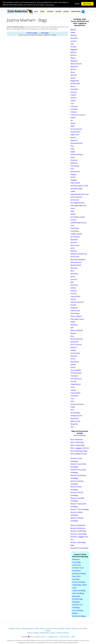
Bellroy (73, 58)
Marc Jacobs (75, 245)
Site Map (11, 628)
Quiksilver (74, 325)
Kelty (72, 211)
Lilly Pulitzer (75, 228)
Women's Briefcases (78, 528)
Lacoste (73, 220)
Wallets (75, 613)
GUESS (73, 177)
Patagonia (74, 308)
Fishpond (74, 160)
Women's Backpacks (78, 525)
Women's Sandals (33, 633)
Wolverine (74, 424)
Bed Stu (73, 55)
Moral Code (75, 257)
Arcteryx (74, 41)
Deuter (73, 123)
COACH (73, 100)
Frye (72, 169)
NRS (72, 282)
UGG (72, 401)
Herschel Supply (76, 188)
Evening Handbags (79, 573)
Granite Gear (75, 171)
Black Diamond (76, 64)
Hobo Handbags (78, 593)
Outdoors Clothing (63, 633)
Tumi (72, 398)
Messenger (76, 596)
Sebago (73, 350)
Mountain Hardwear (78, 259)
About (43, 637)
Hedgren (74, 180)
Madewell (74, 240)
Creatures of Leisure (78, 115)
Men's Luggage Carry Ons (80, 448)
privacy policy (65, 637)
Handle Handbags (79, 582)
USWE (73, 407)
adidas (73, 32)
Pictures (18, 628)
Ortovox (74, 291)
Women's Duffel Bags (78, 531)
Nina (72, 271)
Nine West (74, 274)
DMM (73, 126)
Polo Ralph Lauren (77, 319)
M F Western (75, 237)
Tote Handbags (78, 610)
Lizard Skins (75, 231)
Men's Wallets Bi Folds (79, 454)
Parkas (53, 633)
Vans (72, 410)
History (42, 628)
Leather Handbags (79, 590)
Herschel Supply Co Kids (79, 186)
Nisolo (73, 276)
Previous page (32, 33)
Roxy (72, 336)
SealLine (74, 347)
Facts (37, 628)
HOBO (73, 191)
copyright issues (53, 637)
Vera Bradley (75, 413)
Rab (72, 327)
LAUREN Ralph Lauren (79, 223)
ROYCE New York (77, 339)
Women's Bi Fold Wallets (79, 548)
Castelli (73, 95)
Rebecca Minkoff (77, 330)
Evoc (72, 146)
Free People (75, 166)
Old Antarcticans (28, 628)
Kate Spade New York (78, 205)
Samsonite (74, 342)
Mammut (74, 242)
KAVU (73, 208)
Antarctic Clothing (64, 628)
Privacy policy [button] (50, 5)
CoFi (72, 103)
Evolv (72, 149)
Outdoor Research (77, 302)
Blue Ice (73, 69)
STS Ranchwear (76, 373)
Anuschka (74, 38)
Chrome (73, 98)
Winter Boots (45, 633)
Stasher (73, 364)
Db (72, 120)
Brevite (73, 78)
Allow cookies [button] (87, 4)
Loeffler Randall (76, 234)
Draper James (76, 132)
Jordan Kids (75, 200)
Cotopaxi (74, 112)
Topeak (73, 390)
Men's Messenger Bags (79, 451)
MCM (72, 248)
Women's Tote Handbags (80, 509)
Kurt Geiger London (78, 217)
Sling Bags (76, 602)
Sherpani (74, 356)
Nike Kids (74, 268)
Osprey (73, 299)
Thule (73, 387)
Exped (73, 152)
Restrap (73, 333)
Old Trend (74, 285)
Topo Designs (75, 393)
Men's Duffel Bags (77, 442)
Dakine (73, 117)
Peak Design (75, 313)
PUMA (73, 322)
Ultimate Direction (77, 404)
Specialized (75, 362)
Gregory (74, 174)
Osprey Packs (75, 296)
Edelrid (73, 137)
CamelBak (74, 89)
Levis (72, 225)
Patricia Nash (75, 310)
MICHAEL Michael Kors (79, 254)
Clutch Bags (76, 562)
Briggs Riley (75, 81)
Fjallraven (74, 163)
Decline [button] (77, 4)
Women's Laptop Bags (79, 534)
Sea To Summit (76, 344)
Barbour (74, 52)
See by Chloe (75, 353)
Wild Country (75, 421)
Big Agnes (74, 61)
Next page (45, 33)
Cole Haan (74, 106)
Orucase (74, 293)
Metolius (74, 251)
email (73, 637)
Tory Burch (75, 396)
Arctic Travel (82, 628)
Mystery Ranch (76, 265)
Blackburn (74, 66)
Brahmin (74, 75)
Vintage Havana (76, 415)
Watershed (75, 418)
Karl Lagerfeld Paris (78, 203)
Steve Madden (76, 370)
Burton (73, 86)
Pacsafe (73, 305)
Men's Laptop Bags (77, 445)
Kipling (73, 214)
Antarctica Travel (52, 628)
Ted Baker (74, 376)
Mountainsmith (76, 262)
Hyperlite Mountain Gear (80, 194)
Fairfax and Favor (77, 154)
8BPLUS (73, 30)
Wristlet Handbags (79, 616)
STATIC (73, 367)
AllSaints (74, 35)
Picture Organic (76, 316)
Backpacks (76, 559)
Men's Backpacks (80, 435)
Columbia (74, 109)
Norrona (74, 279)
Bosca (73, 72)
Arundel (73, 47)
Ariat (72, 44)
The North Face (76, 379)
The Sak (73, 381)
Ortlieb (73, 288)
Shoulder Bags (77, 599)
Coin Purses (77, 565)
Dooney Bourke (76, 129)
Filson (73, 157)
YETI (72, 427)
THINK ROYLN (76, 384)
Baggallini (74, 49)
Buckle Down (75, 83)
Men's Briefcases (77, 439)
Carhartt (74, 92)
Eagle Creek (75, 135)
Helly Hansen (75, 183)
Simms (73, 359)
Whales (48, 631)
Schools (74, 628)
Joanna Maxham (76, 197)
